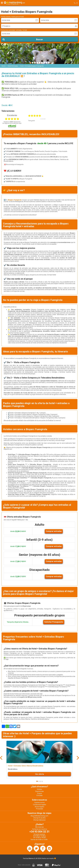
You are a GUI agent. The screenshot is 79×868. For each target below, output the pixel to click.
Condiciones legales (40, 805)
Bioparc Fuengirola (15, 200)
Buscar (40, 39)
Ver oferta (39, 774)
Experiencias (39, 791)
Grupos (40, 793)
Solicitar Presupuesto (54, 622)
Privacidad (39, 809)
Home (4, 66)
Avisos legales (39, 807)
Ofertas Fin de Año (39, 818)
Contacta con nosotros (40, 829)
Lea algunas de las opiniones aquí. (12, 123)
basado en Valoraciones (12, 122)
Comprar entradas (54, 531)
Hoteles (39, 789)
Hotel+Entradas (13, 66)
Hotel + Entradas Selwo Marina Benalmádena (26, 766)
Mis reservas (39, 827)
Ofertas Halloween (39, 820)
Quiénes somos (39, 803)
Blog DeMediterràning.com (39, 816)
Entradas (40, 795)
